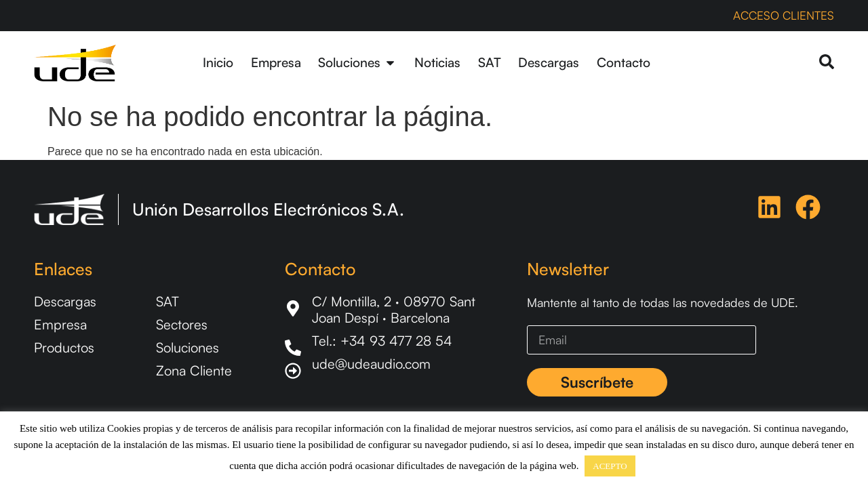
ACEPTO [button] (610, 466)
